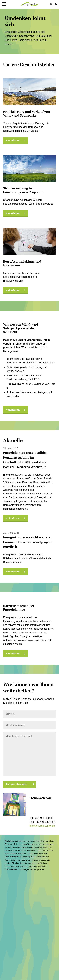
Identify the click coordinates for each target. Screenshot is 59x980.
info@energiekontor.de (42, 826)
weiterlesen (15, 140)
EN (50, 4)
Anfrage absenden (17, 784)
